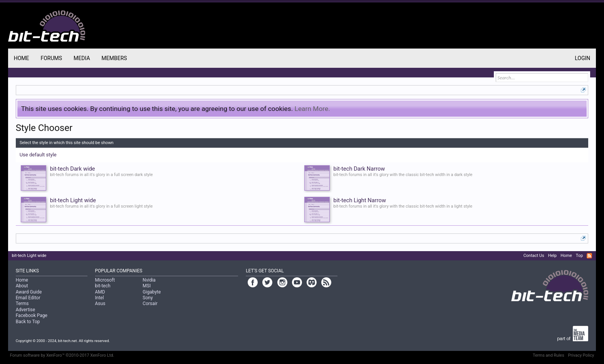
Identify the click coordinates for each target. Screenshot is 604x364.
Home (22, 58)
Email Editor (28, 298)
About (22, 286)
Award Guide (29, 292)
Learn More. (312, 109)
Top (579, 256)
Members (114, 58)
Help (553, 256)
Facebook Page (32, 315)
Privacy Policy (581, 355)
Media (82, 58)
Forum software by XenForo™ (62, 355)
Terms (22, 304)
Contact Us (534, 256)
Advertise (25, 310)
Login (582, 58)
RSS (589, 256)
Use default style (38, 155)
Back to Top (28, 322)
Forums (51, 58)
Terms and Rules (549, 355)
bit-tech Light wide (29, 256)
